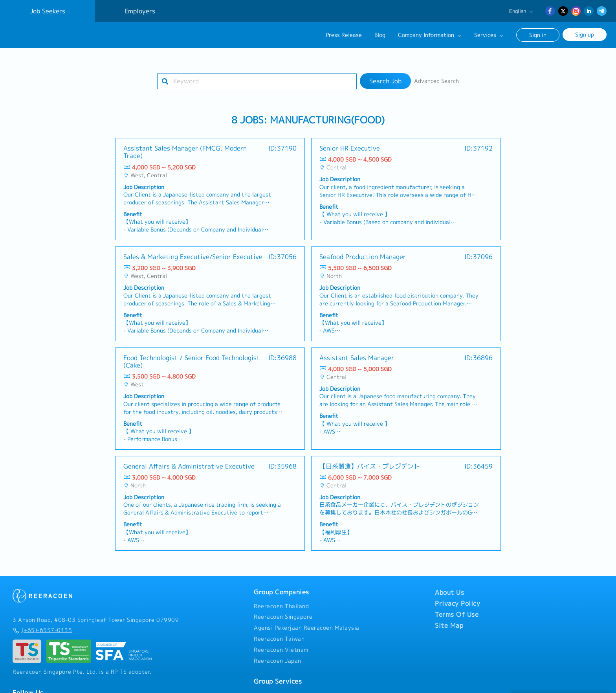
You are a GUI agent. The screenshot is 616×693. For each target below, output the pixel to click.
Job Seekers (48, 11)
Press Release (344, 35)
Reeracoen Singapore (283, 617)
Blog (380, 35)
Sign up (585, 34)
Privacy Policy (457, 603)
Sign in (538, 35)
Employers (140, 11)
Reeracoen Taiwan (279, 639)
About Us (449, 592)
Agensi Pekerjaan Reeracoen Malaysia (307, 628)
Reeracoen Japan (278, 661)
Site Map (449, 625)
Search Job (385, 81)
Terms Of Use (457, 614)
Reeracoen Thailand (281, 606)
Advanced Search (436, 81)
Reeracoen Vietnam (281, 650)
